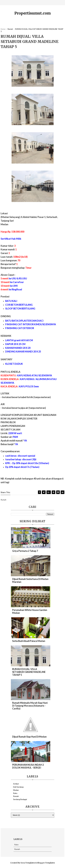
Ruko (15, 793)
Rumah (16, 796)
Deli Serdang (18, 787)
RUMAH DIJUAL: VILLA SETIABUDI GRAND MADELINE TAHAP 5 (29, 672)
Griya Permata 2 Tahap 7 (25, 551)
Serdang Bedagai (20, 799)
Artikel (16, 784)
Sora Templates (28, 863)
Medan (16, 790)
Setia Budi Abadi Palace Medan (29, 641)
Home (3, 29)
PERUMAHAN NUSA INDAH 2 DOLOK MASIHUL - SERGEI (28, 766)
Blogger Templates (46, 863)
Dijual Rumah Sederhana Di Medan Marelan (30, 580)
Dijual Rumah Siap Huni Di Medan (29, 737)
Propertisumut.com (33, 13)
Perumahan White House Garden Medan (30, 611)
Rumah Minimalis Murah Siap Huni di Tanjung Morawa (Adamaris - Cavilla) (30, 706)
